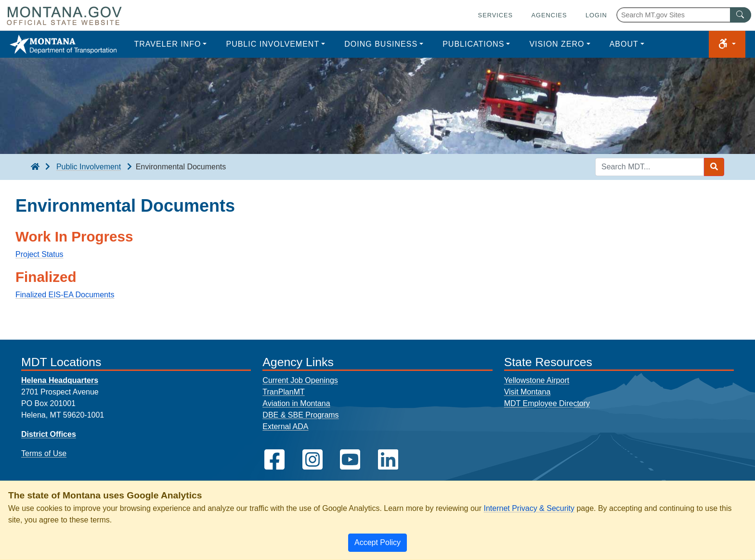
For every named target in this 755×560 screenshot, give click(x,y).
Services (495, 15)
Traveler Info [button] (167, 44)
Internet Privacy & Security (529, 508)
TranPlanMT (283, 392)
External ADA (285, 426)
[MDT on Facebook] (274, 460)
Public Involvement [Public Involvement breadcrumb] (89, 167)
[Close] (377, 543)
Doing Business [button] (381, 44)
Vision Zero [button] (557, 44)
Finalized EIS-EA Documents (65, 295)
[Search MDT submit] (714, 167)
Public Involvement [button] (273, 44)
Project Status (39, 254)
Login (596, 15)
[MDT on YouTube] (350, 460)
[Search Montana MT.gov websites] (684, 15)
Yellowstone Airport (537, 380)
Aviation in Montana (296, 403)
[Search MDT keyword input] (650, 167)
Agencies (549, 15)
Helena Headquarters (60, 380)
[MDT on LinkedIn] (388, 460)
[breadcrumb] (35, 167)
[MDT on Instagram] (312, 460)
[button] (727, 44)
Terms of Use (44, 453)
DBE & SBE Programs (300, 415)
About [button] (624, 44)
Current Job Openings (300, 380)
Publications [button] (473, 44)
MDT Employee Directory (547, 403)
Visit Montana (527, 392)
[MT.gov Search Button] (741, 15)
